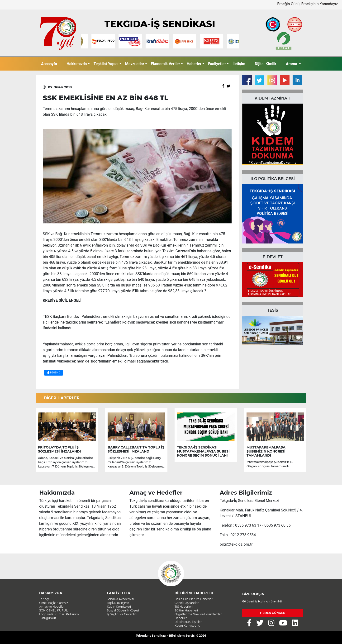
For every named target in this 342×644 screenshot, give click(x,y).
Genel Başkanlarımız (54, 603)
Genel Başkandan (187, 603)
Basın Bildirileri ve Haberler (194, 599)
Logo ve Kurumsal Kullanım (59, 614)
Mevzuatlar (135, 64)
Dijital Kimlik (266, 64)
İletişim (239, 64)
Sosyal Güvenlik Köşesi (123, 610)
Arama (292, 64)
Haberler (194, 64)
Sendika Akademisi (120, 599)
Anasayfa (49, 64)
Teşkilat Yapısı (106, 64)
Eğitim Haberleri (186, 610)
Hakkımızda (77, 64)
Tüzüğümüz (48, 618)
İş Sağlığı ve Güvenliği (122, 614)
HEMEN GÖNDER (273, 613)
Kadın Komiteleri (119, 607)
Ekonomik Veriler (165, 64)
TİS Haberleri (184, 607)
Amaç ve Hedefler (52, 607)
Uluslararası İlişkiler (188, 622)
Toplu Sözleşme (118, 603)
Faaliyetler (217, 64)
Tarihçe (44, 599)
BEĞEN (54, 373)
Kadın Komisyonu (187, 626)
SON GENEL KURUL (53, 610)
